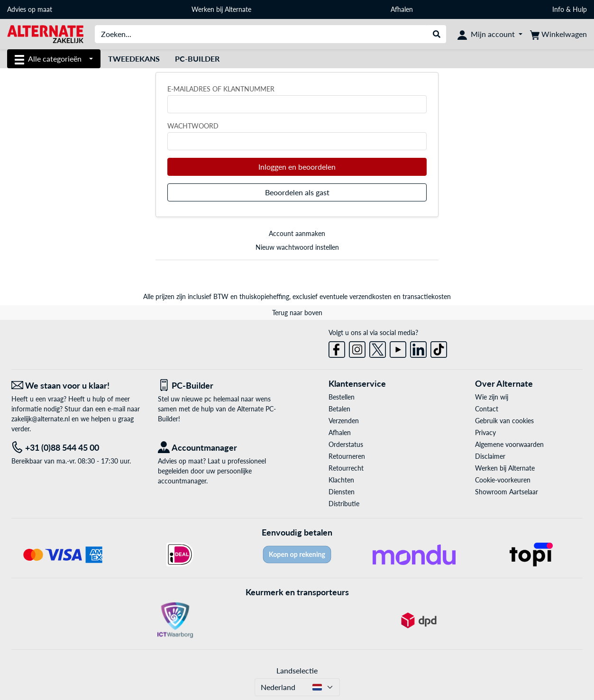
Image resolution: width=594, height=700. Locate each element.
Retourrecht (346, 468)
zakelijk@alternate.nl (41, 419)
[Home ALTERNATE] (45, 33)
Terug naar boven (297, 313)
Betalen (339, 409)
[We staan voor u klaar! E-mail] (78, 386)
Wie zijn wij (492, 397)
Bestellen (342, 397)
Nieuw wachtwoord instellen (297, 247)
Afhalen (402, 9)
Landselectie (297, 670)
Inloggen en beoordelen (297, 167)
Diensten (342, 492)
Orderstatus (346, 444)
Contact (487, 409)
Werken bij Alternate (221, 9)
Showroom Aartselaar (507, 492)
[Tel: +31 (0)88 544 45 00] (78, 448)
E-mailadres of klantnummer (221, 89)
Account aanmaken (297, 233)
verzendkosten (370, 296)
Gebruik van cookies (504, 421)
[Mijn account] (490, 34)
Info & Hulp (570, 9)
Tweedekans (134, 59)
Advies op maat (30, 9)
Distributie (344, 504)
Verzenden (344, 421)
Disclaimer (490, 456)
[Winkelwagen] (558, 34)
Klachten (341, 480)
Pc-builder (197, 59)
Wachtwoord (193, 126)
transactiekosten (427, 296)
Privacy (485, 432)
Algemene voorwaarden (509, 444)
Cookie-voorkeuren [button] (503, 480)
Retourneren (347, 456)
